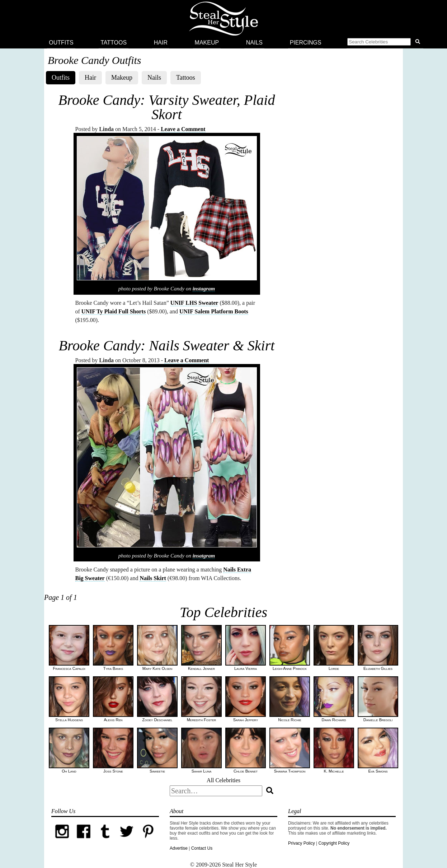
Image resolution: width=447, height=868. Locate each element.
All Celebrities (223, 780)
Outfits (61, 43)
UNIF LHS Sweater (194, 303)
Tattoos (114, 43)
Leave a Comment (183, 129)
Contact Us (202, 848)
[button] (385, 43)
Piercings (306, 43)
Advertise (179, 848)
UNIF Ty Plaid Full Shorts (114, 311)
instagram (204, 289)
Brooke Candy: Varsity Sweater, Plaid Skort (167, 107)
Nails (254, 43)
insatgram (204, 556)
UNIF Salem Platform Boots (214, 311)
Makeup (207, 43)
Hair (161, 43)
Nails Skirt (153, 578)
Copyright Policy (334, 843)
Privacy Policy (302, 843)
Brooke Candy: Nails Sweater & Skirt (167, 346)
